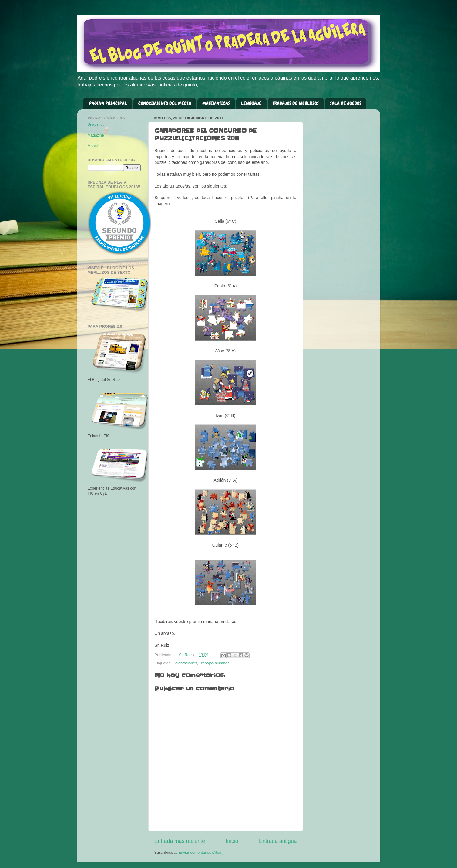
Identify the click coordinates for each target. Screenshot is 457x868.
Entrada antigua (278, 841)
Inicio (232, 841)
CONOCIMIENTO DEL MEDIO (165, 103)
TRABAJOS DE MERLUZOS (296, 103)
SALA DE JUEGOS (346, 103)
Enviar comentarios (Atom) (201, 853)
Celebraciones (185, 663)
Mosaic (94, 146)
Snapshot (96, 124)
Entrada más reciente (180, 841)
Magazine (96, 135)
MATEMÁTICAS (216, 103)
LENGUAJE (251, 103)
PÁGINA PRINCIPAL (108, 103)
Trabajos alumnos (214, 663)
